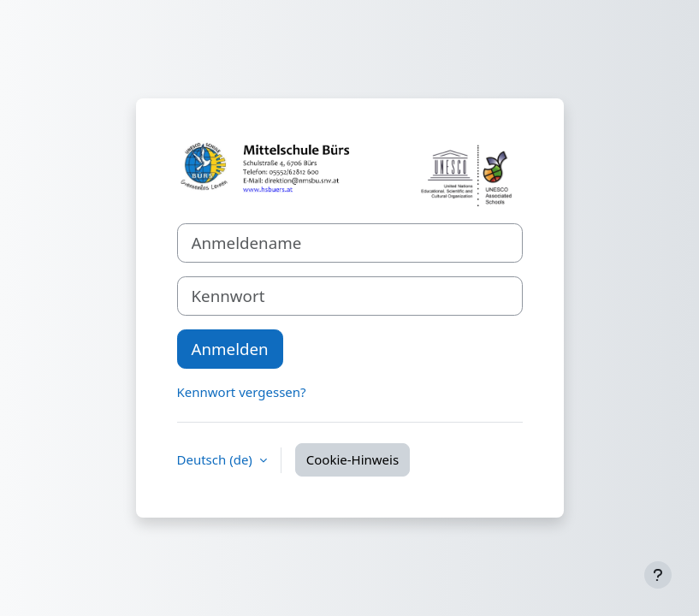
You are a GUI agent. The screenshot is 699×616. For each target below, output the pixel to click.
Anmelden (230, 349)
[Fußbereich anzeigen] (658, 575)
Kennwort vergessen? (242, 392)
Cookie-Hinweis (352, 459)
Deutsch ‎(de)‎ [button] (216, 459)
